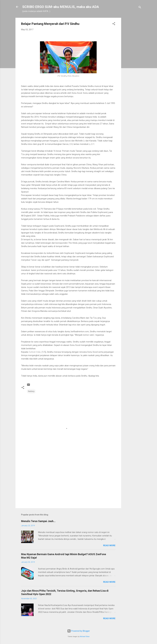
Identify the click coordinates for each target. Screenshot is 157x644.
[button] (114, 24)
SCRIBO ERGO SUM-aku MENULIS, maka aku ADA (61, 7)
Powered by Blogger (79, 631)
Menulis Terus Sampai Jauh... (38, 521)
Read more (109, 545)
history (31, 391)
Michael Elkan (85, 637)
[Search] (140, 8)
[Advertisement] (132, 60)
